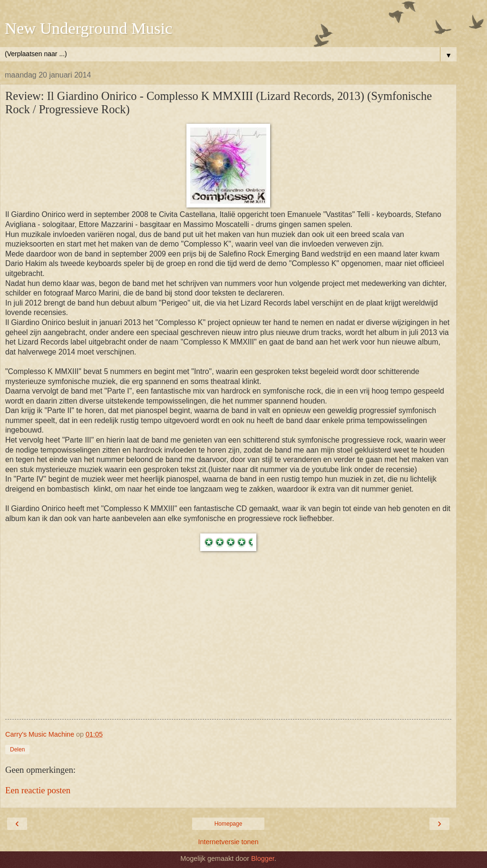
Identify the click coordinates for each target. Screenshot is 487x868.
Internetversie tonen (228, 842)
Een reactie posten (38, 790)
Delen (17, 750)
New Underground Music (88, 28)
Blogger (263, 858)
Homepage (229, 824)
